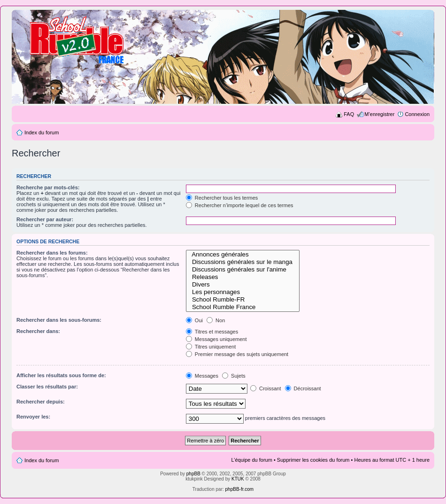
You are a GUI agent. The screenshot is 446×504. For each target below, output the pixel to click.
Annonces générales (243, 255)
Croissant (266, 388)
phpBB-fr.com (240, 489)
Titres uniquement (211, 347)
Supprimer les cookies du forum (313, 460)
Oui (194, 320)
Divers (243, 285)
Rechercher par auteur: (45, 219)
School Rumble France (243, 307)
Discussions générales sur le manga (243, 262)
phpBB (193, 474)
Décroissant (303, 388)
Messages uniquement (216, 339)
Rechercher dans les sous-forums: (59, 320)
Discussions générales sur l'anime (243, 270)
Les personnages (243, 292)
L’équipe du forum (251, 460)
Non (216, 320)
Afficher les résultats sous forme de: (61, 375)
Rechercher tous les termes (222, 198)
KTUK (238, 479)
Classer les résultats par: (47, 387)
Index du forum (42, 132)
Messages (202, 376)
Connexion (417, 114)
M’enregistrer (379, 114)
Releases (243, 277)
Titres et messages (212, 332)
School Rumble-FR (243, 300)
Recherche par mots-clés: (48, 187)
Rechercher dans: (38, 331)
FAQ (349, 114)
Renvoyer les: (33, 417)
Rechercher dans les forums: (52, 253)
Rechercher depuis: (41, 402)
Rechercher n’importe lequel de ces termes (240, 205)
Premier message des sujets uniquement (237, 354)
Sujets (234, 376)
